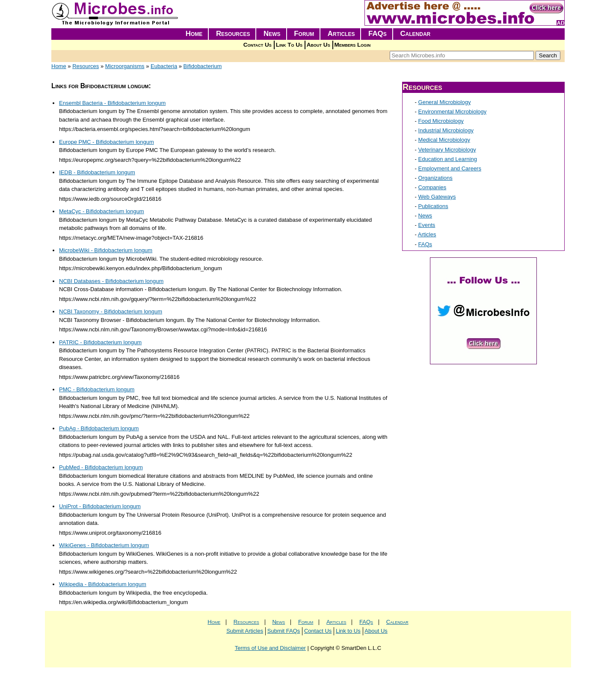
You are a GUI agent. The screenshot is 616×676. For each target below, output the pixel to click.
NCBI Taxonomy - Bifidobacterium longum (111, 311)
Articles (341, 34)
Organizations (435, 178)
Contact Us (258, 45)
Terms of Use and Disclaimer (270, 648)
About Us (318, 45)
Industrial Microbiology (446, 130)
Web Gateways (437, 197)
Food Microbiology (441, 121)
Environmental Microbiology (453, 112)
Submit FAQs (284, 631)
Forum (304, 34)
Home (194, 34)
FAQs (378, 34)
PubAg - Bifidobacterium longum (99, 428)
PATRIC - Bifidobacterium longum (100, 342)
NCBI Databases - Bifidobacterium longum (111, 281)
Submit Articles (245, 631)
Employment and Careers (450, 168)
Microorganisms (125, 66)
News (272, 34)
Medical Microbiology (444, 140)
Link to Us (348, 631)
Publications (433, 206)
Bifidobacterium (203, 66)
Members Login (353, 45)
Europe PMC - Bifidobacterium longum (107, 142)
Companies (432, 187)
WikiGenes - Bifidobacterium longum (104, 545)
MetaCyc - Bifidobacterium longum (102, 211)
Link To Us (289, 45)
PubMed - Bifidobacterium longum (101, 467)
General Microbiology (445, 102)
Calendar (415, 34)
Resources (233, 34)
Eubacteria (164, 66)
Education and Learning (448, 159)
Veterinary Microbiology (447, 150)
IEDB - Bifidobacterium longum (97, 172)
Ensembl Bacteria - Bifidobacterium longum (112, 103)
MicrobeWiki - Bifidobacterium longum (106, 250)
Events (427, 225)
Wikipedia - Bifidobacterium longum (103, 584)
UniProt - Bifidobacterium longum (100, 506)
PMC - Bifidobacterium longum (97, 389)
